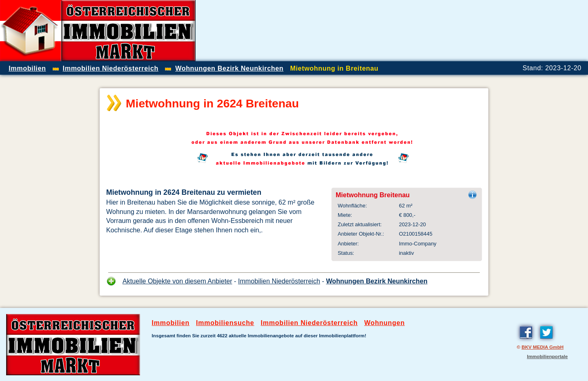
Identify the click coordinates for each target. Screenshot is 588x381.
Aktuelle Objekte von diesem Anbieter (177, 281)
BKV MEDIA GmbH (542, 347)
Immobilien (171, 323)
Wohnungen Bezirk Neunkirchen (376, 281)
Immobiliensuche (225, 323)
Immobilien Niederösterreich (279, 281)
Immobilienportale (547, 356)
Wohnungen (384, 323)
